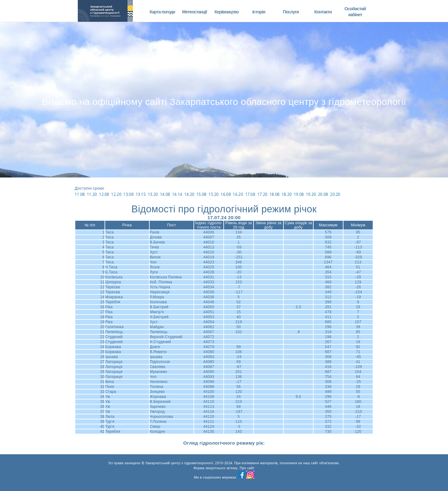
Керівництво (226, 12)
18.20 (287, 194)
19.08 (299, 194)
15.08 (201, 194)
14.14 (177, 194)
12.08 (104, 194)
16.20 (238, 194)
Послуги (291, 12)
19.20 (311, 194)
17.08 (250, 194)
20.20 (335, 194)
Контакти (323, 12)
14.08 (165, 194)
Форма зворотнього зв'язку (216, 468)
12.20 (116, 194)
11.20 (92, 194)
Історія (259, 12)
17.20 (262, 194)
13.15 (141, 194)
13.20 (153, 194)
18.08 (275, 194)
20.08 (323, 194)
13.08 (128, 194)
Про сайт (247, 468)
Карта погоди (162, 12)
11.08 (80, 194)
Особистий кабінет (355, 12)
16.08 (226, 194)
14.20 (189, 194)
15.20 (214, 194)
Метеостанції (194, 12)
